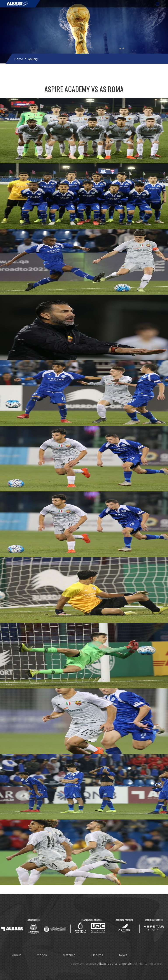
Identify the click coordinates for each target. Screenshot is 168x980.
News (123, 955)
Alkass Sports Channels (115, 964)
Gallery (33, 59)
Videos (42, 955)
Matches (69, 955)
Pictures (97, 955)
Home (19, 59)
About (17, 955)
